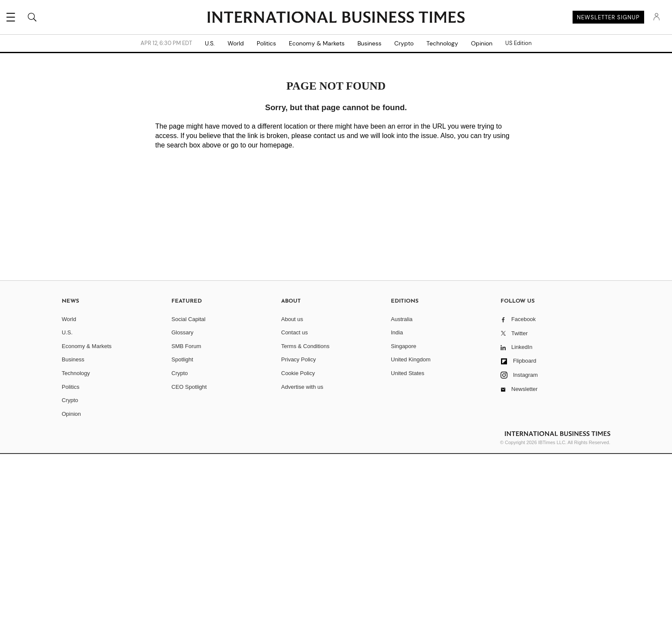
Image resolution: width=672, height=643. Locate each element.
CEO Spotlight (189, 387)
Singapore (403, 346)
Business (369, 43)
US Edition (518, 43)
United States (408, 373)
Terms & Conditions (305, 346)
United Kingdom (411, 359)
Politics (266, 43)
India (397, 332)
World (236, 43)
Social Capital (189, 319)
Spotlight (182, 359)
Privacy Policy (298, 359)
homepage (276, 145)
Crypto (404, 43)
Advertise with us (302, 387)
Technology (442, 43)
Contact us (294, 332)
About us (292, 319)
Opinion (482, 43)
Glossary (182, 332)
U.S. (210, 43)
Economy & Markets (317, 43)
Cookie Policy (298, 373)
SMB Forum (186, 346)
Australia (402, 319)
